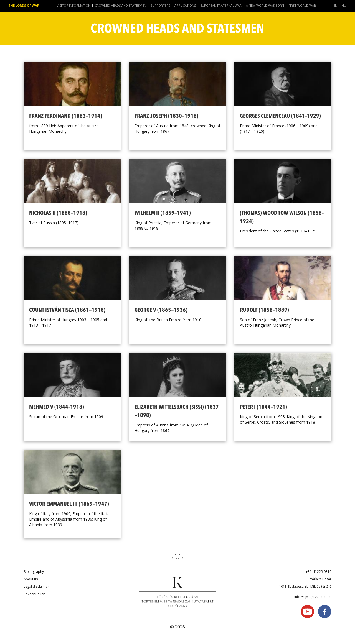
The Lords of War (24, 5)
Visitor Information (73, 5)
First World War (302, 5)
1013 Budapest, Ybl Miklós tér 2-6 (305, 586)
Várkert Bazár (321, 579)
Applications (185, 5)
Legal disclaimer (36, 586)
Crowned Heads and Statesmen (121, 5)
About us (31, 579)
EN (335, 5)
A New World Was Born (265, 5)
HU (344, 5)
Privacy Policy (34, 594)
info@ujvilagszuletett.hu (313, 597)
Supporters (160, 5)
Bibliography (34, 572)
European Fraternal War (221, 5)
